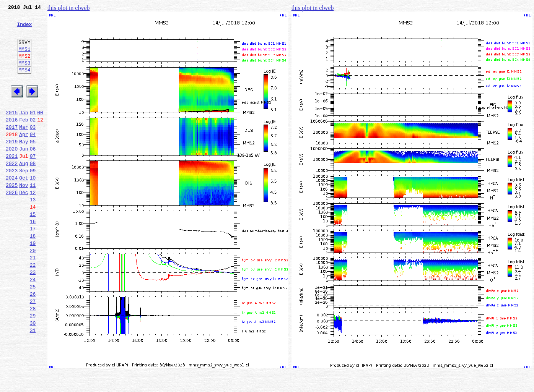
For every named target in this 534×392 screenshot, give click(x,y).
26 (33, 341)
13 (33, 232)
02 (33, 139)
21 (33, 299)
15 (33, 248)
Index (24, 29)
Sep (24, 198)
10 (33, 206)
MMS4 (24, 82)
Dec (24, 223)
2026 (12, 223)
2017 (12, 147)
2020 (12, 173)
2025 (12, 215)
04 (33, 156)
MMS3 (24, 74)
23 (33, 316)
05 (33, 164)
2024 (12, 206)
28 (33, 358)
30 (33, 374)
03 (33, 147)
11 (33, 215)
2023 (12, 198)
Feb (24, 139)
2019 (12, 164)
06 (33, 173)
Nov (24, 215)
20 (33, 290)
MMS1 (24, 58)
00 (40, 131)
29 (33, 366)
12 (33, 223)
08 (33, 190)
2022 (12, 190)
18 (33, 274)
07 (33, 181)
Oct (24, 206)
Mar (24, 147)
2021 (12, 181)
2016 (12, 139)
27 (33, 349)
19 (33, 282)
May (24, 164)
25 (33, 332)
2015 (12, 131)
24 (33, 324)
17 (33, 265)
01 (33, 131)
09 (33, 198)
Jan (24, 131)
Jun (24, 173)
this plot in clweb (69, 8)
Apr (24, 156)
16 (33, 257)
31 (33, 383)
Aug (24, 190)
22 (33, 307)
